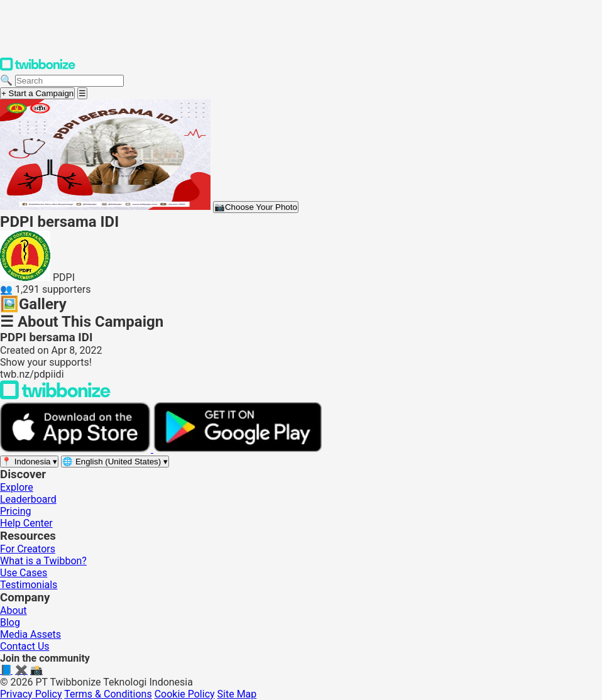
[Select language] (115, 462)
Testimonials (29, 585)
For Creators (28, 549)
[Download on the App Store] (77, 449)
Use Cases (24, 573)
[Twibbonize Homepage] (38, 68)
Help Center (26, 523)
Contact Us (25, 646)
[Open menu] (82, 93)
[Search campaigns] (69, 81)
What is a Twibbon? (43, 561)
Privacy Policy (31, 694)
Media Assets (30, 634)
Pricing (16, 511)
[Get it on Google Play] (238, 449)
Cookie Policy (185, 694)
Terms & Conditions (108, 694)
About (14, 610)
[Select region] (29, 462)
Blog (10, 622)
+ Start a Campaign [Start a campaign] (37, 93)
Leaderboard (28, 499)
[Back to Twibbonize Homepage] (55, 396)
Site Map (237, 694)
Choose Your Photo (256, 207)
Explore (17, 487)
